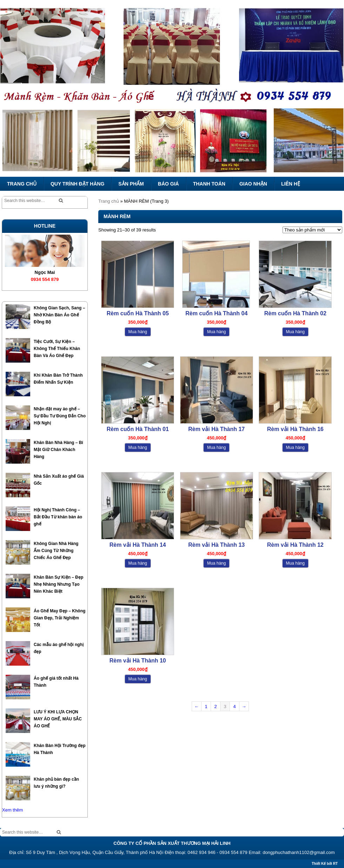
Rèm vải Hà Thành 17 (216, 429)
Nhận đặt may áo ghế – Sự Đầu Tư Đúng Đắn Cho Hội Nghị (60, 416)
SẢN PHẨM (131, 184)
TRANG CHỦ (22, 184)
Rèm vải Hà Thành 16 (295, 429)
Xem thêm (12, 810)
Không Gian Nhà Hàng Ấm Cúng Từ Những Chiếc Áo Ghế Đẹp (56, 551)
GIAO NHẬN (253, 184)
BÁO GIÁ (168, 184)
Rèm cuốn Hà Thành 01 (138, 429)
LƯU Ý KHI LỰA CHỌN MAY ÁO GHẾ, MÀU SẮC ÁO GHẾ (58, 719)
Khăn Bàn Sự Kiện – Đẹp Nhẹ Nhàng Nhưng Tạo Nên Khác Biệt (58, 584)
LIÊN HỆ (291, 184)
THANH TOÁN (209, 184)
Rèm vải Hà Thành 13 (216, 545)
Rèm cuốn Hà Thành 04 (216, 313)
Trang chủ (109, 201)
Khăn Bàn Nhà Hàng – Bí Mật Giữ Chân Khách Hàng (58, 450)
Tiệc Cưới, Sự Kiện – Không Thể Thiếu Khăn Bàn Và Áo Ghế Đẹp (57, 349)
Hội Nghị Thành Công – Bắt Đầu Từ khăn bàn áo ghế (58, 517)
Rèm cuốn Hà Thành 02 (295, 313)
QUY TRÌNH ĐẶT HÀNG (77, 184)
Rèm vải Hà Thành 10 (138, 661)
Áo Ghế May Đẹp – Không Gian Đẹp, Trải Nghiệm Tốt (59, 618)
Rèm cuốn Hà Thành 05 (138, 313)
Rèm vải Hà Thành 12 (295, 545)
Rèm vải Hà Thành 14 (138, 545)
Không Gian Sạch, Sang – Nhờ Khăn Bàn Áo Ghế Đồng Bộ (59, 315)
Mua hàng (138, 332)
